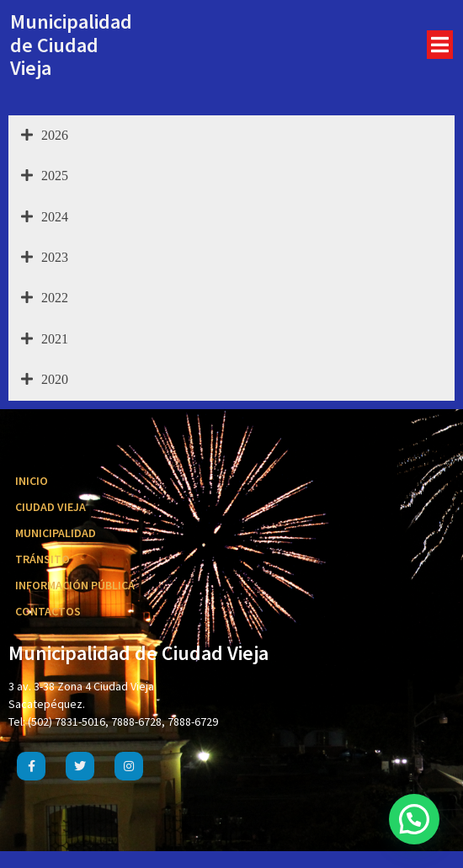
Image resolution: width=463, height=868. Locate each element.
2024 (45, 217)
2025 (45, 176)
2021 (45, 339)
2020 (45, 380)
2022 (45, 298)
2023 (45, 258)
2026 (45, 136)
